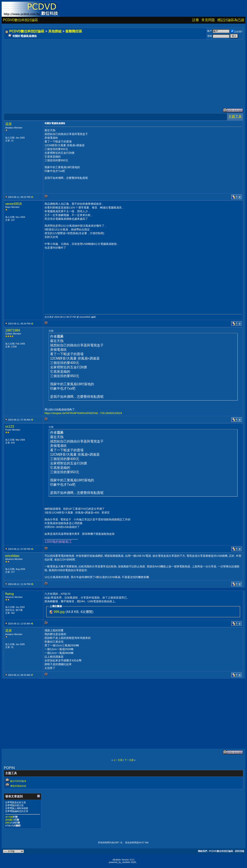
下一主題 (129, 760)
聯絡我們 (203, 851)
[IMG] (8, 823)
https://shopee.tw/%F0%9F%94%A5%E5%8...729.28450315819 (83, 413)
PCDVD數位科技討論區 (20, 20)
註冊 (196, 20)
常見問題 (208, 20)
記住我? (237, 32)
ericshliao (12, 556)
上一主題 (118, 760)
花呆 (9, 124)
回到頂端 (239, 851)
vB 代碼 (9, 817)
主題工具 (235, 117)
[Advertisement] (123, 70)
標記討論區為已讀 (231, 20)
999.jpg (59, 612)
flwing (9, 594)
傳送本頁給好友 (18, 786)
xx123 (10, 426)
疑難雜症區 (74, 31)
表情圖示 (10, 820)
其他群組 (55, 31)
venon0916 (13, 204)
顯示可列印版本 (18, 781)
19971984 (13, 330)
